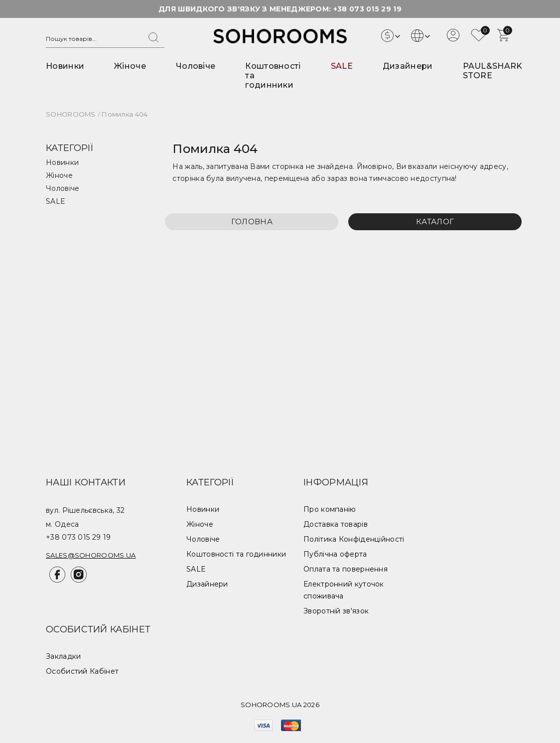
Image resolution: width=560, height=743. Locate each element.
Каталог (435, 222)
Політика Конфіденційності (354, 539)
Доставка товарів (336, 524)
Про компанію (330, 509)
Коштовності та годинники (236, 554)
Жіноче (130, 66)
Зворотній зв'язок (336, 611)
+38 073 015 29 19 (367, 9)
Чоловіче (196, 66)
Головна (252, 222)
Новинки (65, 66)
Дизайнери (408, 66)
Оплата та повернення (346, 569)
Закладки (63, 656)
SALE (342, 66)
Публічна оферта (335, 554)
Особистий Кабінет (82, 671)
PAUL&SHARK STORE (493, 71)
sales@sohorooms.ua (91, 555)
